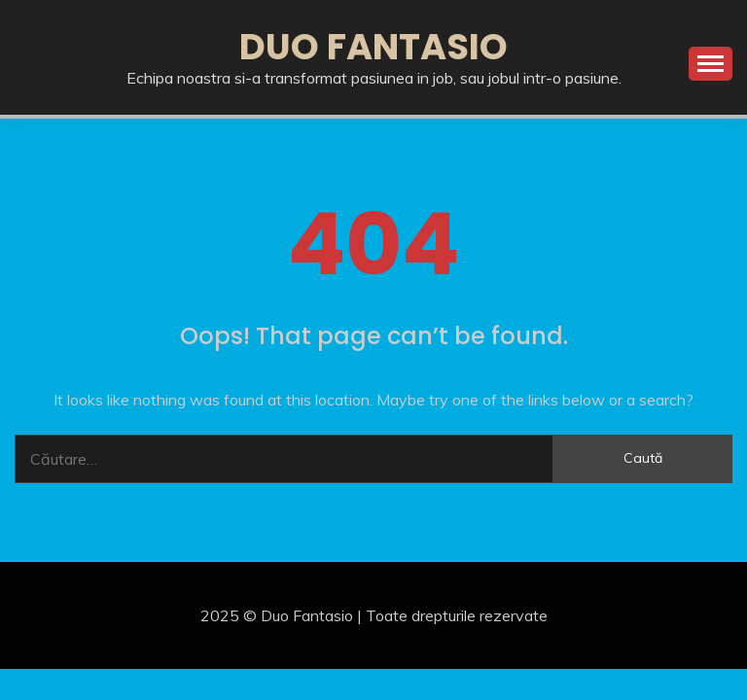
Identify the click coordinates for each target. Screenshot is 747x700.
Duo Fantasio (373, 47)
